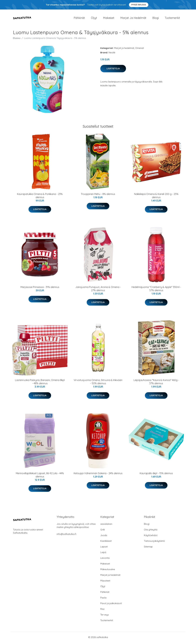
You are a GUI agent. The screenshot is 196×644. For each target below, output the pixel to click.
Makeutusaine (108, 571)
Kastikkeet (106, 542)
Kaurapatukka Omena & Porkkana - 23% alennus (40, 197)
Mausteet (105, 582)
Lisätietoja (113, 70)
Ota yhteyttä (151, 531)
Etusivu (17, 40)
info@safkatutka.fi (66, 536)
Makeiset (109, 19)
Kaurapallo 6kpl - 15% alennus (156, 475)
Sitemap (148, 548)
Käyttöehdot (151, 537)
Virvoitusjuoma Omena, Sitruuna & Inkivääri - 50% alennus (98, 383)
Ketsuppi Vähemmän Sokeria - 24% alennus (98, 475)
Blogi (155, 19)
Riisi (102, 611)
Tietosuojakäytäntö (154, 542)
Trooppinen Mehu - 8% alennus (98, 196)
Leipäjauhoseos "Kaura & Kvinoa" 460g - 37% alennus (156, 383)
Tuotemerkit (172, 19)
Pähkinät (79, 19)
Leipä (103, 554)
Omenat (139, 50)
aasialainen (106, 525)
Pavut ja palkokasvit (111, 605)
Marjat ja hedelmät (133, 19)
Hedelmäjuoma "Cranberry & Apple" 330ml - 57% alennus (156, 290)
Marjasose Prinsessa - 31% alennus (40, 289)
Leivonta (105, 559)
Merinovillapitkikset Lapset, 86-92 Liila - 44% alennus (40, 476)
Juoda (104, 537)
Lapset (104, 548)
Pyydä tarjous (139, 5)
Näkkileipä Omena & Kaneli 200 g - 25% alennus (156, 197)
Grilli (103, 531)
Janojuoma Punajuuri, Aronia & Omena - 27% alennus (98, 290)
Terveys (105, 616)
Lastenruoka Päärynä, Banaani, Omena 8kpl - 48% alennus (40, 383)
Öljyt (94, 19)
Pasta (103, 599)
